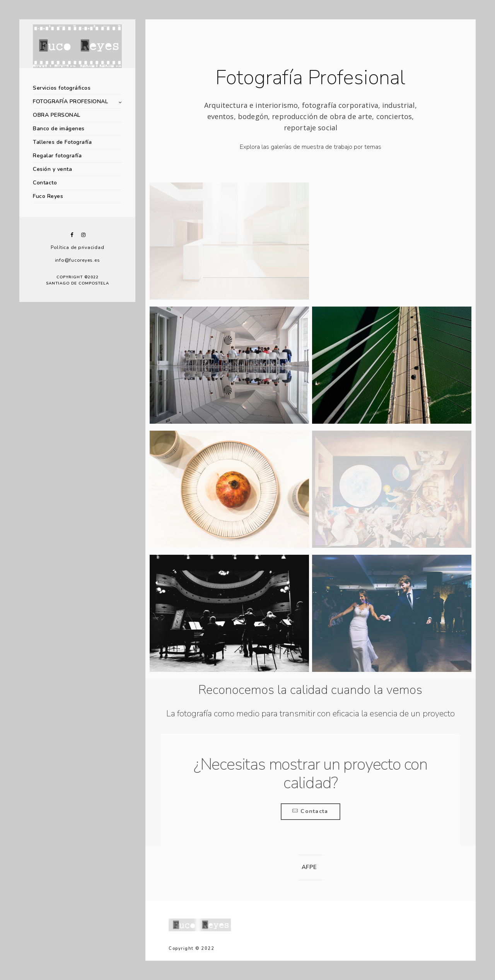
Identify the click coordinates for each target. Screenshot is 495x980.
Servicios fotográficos (62, 88)
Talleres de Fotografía (62, 142)
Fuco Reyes (48, 196)
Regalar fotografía (57, 156)
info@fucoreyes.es (78, 260)
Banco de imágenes (59, 129)
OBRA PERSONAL (57, 115)
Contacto (45, 183)
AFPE (309, 867)
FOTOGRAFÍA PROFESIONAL (70, 101)
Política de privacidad (78, 247)
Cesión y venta (52, 169)
